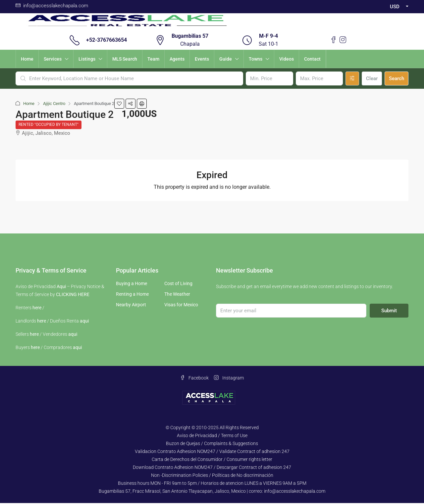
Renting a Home (132, 295)
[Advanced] (352, 78)
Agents (177, 59)
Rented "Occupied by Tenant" (49, 125)
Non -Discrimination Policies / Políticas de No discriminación (212, 476)
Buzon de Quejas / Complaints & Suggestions (212, 444)
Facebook (194, 379)
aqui (84, 322)
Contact (312, 59)
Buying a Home (132, 284)
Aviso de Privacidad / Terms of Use (212, 436)
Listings (87, 59)
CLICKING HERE (73, 295)
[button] (119, 104)
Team (153, 59)
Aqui (61, 287)
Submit (389, 312)
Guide (226, 59)
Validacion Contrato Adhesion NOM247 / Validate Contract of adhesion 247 (212, 452)
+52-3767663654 (106, 40)
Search (397, 78)
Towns (256, 59)
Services (53, 59)
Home (27, 59)
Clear (372, 78)
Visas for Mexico (181, 306)
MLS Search (125, 59)
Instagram (229, 379)
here (37, 309)
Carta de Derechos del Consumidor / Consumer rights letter (212, 460)
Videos (287, 59)
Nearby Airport (131, 306)
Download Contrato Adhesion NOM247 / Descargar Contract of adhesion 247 (212, 468)
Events (202, 59)
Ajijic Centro (54, 103)
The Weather (177, 295)
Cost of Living (178, 284)
